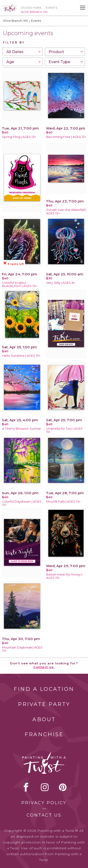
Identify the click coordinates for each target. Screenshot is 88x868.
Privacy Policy (44, 803)
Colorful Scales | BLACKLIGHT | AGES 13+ (19, 285)
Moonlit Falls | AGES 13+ (63, 502)
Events (52, 8)
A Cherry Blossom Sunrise (21, 429)
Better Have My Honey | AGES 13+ (64, 576)
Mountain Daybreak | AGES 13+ (22, 649)
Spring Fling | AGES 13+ (19, 137)
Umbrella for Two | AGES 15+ (64, 430)
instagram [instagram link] (45, 787)
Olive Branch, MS (15, 21)
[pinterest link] (63, 787)
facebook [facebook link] (26, 787)
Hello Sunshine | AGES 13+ (21, 356)
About (44, 719)
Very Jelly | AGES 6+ (61, 283)
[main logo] (10, 6)
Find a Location (44, 689)
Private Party (44, 704)
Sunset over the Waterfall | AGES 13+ (66, 212)
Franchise (44, 734)
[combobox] (23, 52)
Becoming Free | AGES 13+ (66, 137)
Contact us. (44, 667)
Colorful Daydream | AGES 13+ (22, 503)
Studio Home (31, 8)
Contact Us (44, 815)
